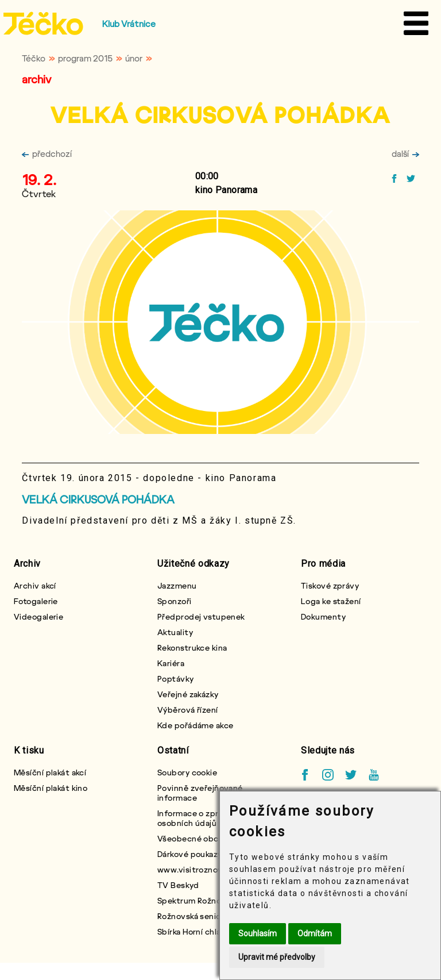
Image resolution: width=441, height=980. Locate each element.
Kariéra (171, 663)
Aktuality (175, 632)
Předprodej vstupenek (201, 616)
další (405, 153)
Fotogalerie (36, 601)
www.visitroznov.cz (196, 869)
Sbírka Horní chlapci (195, 931)
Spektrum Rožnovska (198, 900)
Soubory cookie (187, 772)
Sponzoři (175, 601)
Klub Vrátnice (129, 24)
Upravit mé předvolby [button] (277, 957)
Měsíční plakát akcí (50, 772)
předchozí (47, 153)
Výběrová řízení (188, 710)
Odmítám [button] (315, 933)
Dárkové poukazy (190, 854)
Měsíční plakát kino (51, 788)
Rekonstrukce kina (192, 647)
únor (134, 58)
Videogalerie (38, 616)
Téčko (34, 58)
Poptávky (176, 679)
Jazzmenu (177, 585)
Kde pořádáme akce (195, 725)
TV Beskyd (178, 885)
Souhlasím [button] (258, 933)
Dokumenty (323, 616)
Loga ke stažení (331, 601)
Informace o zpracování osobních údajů (203, 818)
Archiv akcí (35, 585)
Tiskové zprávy (330, 585)
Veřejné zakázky (188, 694)
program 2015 (85, 58)
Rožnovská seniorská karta (208, 916)
